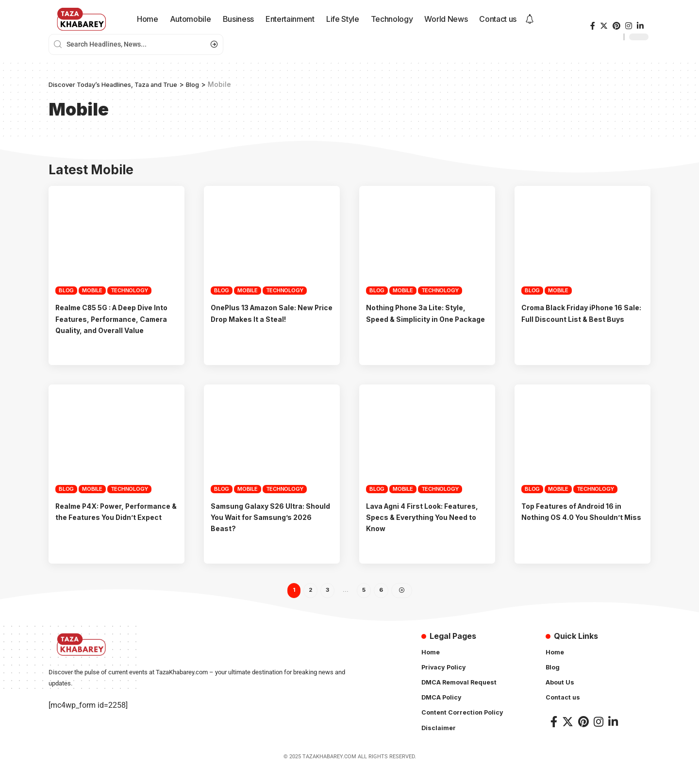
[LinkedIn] (640, 26)
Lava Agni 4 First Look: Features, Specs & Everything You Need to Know (424, 528)
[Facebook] (593, 26)
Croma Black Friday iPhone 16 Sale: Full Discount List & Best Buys (578, 318)
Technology (130, 290)
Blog (66, 290)
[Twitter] (604, 26)
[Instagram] (629, 26)
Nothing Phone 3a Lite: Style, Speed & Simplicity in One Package (422, 318)
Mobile (92, 290)
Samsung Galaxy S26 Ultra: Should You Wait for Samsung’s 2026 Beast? (271, 528)
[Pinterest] (616, 26)
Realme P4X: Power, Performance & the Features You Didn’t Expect (110, 528)
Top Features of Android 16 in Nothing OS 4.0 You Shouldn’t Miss (578, 528)
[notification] (530, 19)
